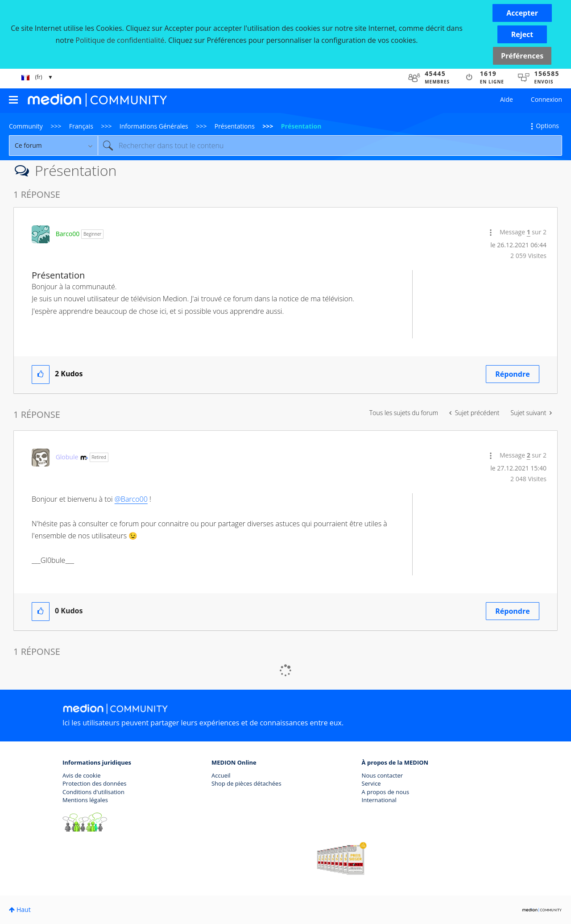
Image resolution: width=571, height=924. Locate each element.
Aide (507, 99)
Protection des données (95, 783)
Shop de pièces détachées (246, 783)
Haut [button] (24, 909)
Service (371, 783)
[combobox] (330, 146)
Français (81, 126)
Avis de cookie (81, 775)
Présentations (235, 126)
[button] (522, 13)
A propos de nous (386, 792)
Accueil (221, 775)
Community (26, 126)
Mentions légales (85, 800)
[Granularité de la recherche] (53, 146)
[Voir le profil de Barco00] (68, 234)
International (379, 800)
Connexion (546, 99)
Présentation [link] (301, 126)
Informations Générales (154, 126)
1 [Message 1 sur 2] (529, 232)
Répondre (512, 374)
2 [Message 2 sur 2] (529, 455)
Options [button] (547, 126)
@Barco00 (131, 499)
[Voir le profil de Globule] (67, 457)
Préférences (522, 56)
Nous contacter (383, 775)
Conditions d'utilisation (93, 792)
